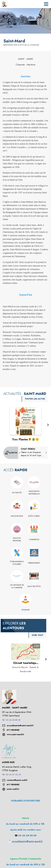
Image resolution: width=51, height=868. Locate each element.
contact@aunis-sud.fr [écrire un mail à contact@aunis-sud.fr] (17, 780)
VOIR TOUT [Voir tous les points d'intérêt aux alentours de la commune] (37, 635)
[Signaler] (26, 610)
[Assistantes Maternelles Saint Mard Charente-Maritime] (34, 493)
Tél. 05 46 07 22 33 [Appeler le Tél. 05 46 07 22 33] (11, 775)
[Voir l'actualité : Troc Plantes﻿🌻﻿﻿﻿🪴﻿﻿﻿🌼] (26, 421)
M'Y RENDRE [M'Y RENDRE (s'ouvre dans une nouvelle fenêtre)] (13, 730)
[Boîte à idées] (34, 516)
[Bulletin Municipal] (17, 539)
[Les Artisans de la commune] (17, 586)
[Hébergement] (34, 563)
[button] (48, 425)
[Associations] (17, 516)
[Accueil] (4, 4)
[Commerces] (34, 540)
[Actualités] (17, 493)
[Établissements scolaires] (17, 563)
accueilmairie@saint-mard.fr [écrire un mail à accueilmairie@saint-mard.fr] (20, 726)
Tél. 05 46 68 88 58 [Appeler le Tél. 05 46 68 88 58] (11, 720)
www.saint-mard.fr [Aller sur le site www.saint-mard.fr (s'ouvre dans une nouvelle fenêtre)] (15, 734)
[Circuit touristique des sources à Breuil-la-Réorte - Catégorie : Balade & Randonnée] (26, 663)
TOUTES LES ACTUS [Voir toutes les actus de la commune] (35, 399)
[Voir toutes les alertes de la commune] (11, 453)
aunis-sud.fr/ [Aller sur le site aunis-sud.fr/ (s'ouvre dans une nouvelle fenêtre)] (13, 789)
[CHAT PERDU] (33, 452)
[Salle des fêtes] (34, 586)
